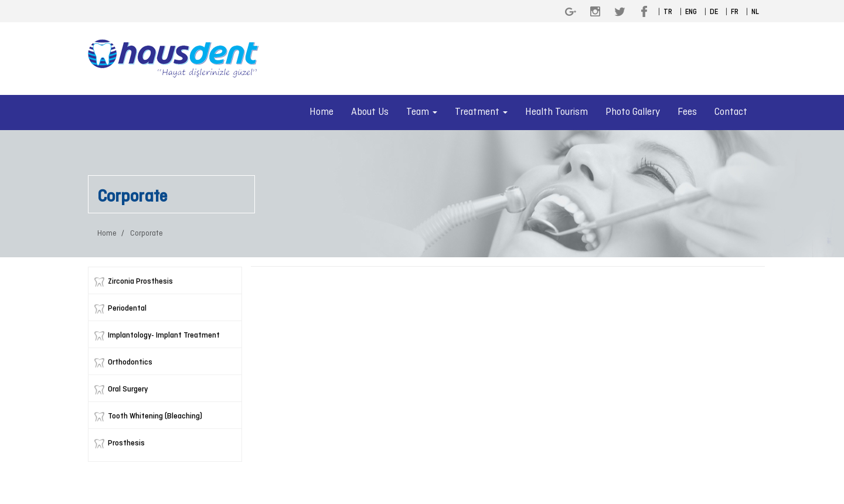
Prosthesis (126, 443)
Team (422, 112)
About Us (370, 112)
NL (755, 12)
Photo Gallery (633, 112)
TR (668, 12)
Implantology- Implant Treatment (164, 336)
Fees (687, 112)
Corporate (146, 234)
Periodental (127, 309)
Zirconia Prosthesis (140, 282)
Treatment (481, 112)
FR (735, 12)
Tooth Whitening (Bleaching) (155, 416)
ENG (691, 12)
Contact (731, 112)
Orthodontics (130, 362)
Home (321, 112)
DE (714, 12)
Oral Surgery (128, 389)
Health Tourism (557, 112)
